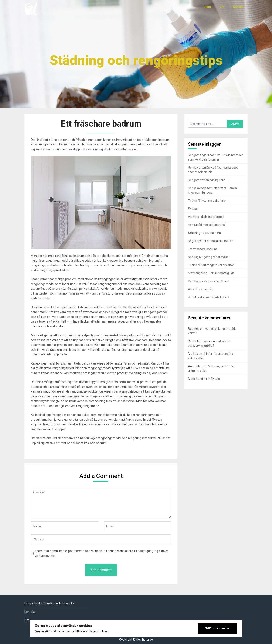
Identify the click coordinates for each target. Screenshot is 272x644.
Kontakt (238, 7)
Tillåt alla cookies (218, 628)
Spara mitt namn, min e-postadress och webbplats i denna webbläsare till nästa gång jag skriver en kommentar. (101, 553)
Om (222, 7)
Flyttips (193, 209)
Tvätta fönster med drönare (207, 201)
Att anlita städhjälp (201, 289)
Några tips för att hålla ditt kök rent (211, 241)
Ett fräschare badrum (203, 249)
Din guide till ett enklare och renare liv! (50, 603)
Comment (101, 503)
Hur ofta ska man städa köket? (209, 297)
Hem (208, 7)
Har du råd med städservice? (207, 225)
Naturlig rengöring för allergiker (209, 257)
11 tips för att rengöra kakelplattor (211, 265)
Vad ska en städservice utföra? (209, 281)
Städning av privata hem (204, 233)
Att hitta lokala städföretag (206, 217)
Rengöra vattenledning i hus (207, 180)
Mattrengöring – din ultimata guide (211, 273)
